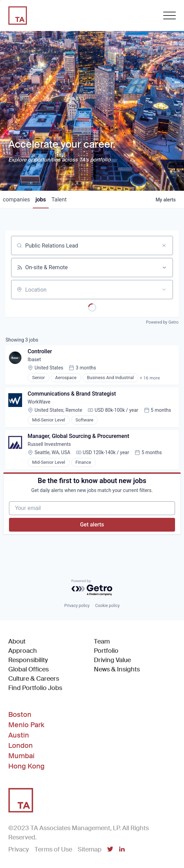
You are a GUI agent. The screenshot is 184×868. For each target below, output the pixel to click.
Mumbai (21, 756)
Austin (19, 735)
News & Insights (117, 669)
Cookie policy (107, 606)
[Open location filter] (164, 290)
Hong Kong (26, 766)
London (21, 745)
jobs (41, 200)
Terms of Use (53, 849)
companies (16, 200)
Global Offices (28, 669)
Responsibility (28, 660)
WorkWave (39, 402)
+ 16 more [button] (150, 378)
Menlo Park (26, 725)
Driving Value (112, 660)
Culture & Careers (34, 679)
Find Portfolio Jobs (35, 688)
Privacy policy (77, 606)
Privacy (19, 849)
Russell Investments (49, 444)
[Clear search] (164, 245)
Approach (23, 651)
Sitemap (90, 849)
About (17, 641)
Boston (20, 714)
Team (102, 641)
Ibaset (34, 359)
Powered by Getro (162, 322)
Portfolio (106, 651)
